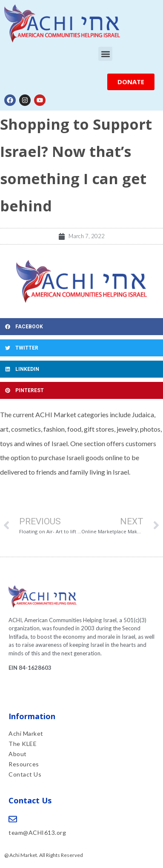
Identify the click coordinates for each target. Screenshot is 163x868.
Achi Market (26, 733)
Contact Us (25, 774)
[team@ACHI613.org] (13, 819)
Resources (24, 764)
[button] (105, 54)
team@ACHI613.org (37, 832)
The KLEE (23, 744)
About (18, 754)
